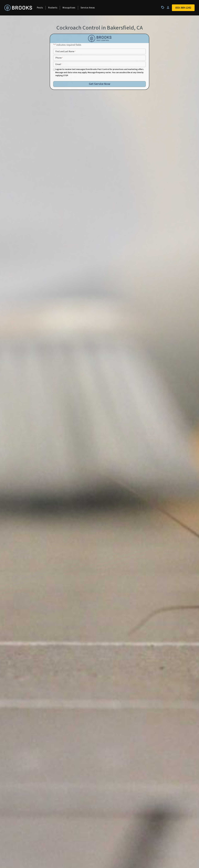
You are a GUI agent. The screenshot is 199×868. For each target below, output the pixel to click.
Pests (40, 8)
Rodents (53, 8)
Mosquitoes (69, 8)
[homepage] (18, 8)
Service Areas (88, 8)
